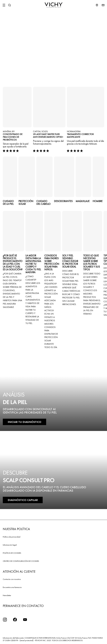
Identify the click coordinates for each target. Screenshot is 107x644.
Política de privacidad (12, 537)
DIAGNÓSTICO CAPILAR (23, 500)
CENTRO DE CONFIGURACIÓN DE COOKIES (21, 561)
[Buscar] (9, 5)
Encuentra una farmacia (12, 587)
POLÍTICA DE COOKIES (12, 553)
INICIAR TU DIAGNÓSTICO (24, 422)
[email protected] (27, 640)
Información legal (10, 545)
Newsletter (7, 595)
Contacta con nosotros (12, 579)
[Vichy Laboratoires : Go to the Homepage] (54, 5)
